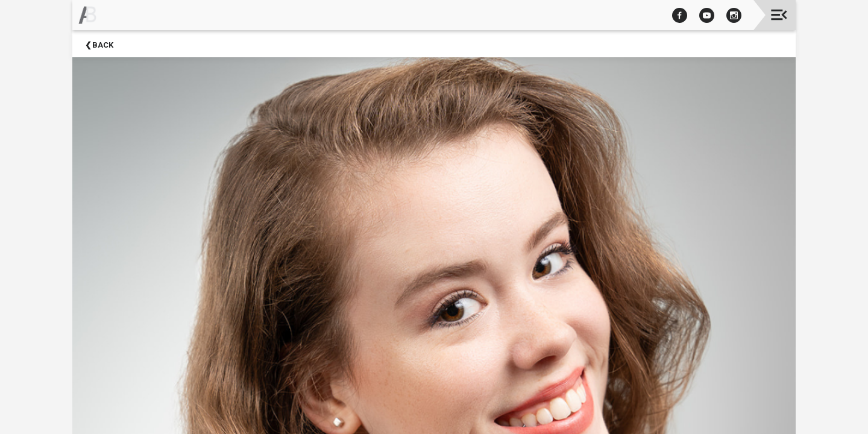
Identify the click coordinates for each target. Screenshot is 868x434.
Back (103, 45)
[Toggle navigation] (779, 15)
